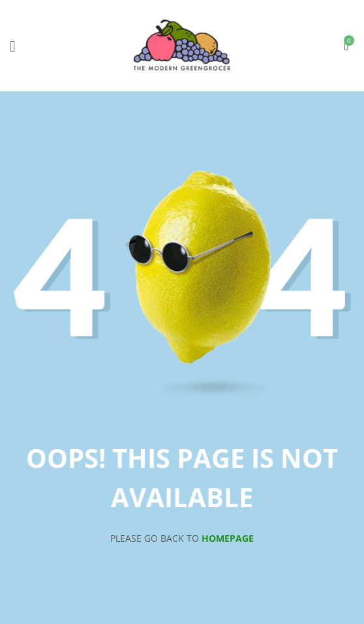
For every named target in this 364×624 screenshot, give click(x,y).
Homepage (228, 538)
